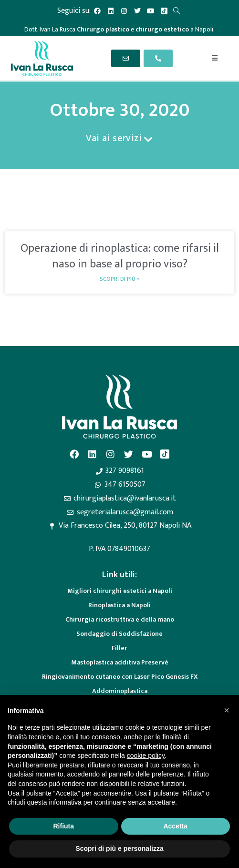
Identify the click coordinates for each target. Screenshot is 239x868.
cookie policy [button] (146, 756)
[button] (227, 710)
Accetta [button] (175, 826)
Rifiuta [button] (63, 826)
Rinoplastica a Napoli (119, 605)
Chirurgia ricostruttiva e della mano (120, 619)
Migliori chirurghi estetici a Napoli (120, 591)
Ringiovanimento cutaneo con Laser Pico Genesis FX (120, 677)
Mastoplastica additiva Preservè (120, 662)
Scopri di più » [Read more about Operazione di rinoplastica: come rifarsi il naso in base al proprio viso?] (120, 279)
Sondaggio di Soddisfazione (119, 634)
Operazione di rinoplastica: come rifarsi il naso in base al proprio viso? (120, 256)
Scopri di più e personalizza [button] (119, 848)
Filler (119, 648)
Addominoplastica (120, 691)
